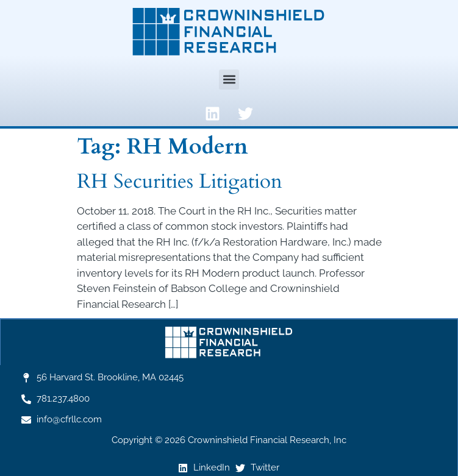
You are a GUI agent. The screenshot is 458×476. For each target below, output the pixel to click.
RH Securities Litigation (180, 181)
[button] (229, 80)
